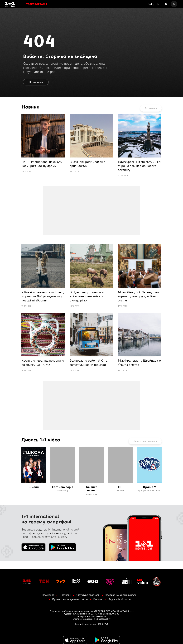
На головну (36, 82)
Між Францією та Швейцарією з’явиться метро (139, 363)
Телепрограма (37, 4)
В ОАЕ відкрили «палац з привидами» (87, 164)
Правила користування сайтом (70, 599)
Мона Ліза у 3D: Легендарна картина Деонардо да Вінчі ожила (138, 296)
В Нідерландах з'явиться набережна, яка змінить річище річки (87, 296)
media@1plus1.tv (102, 619)
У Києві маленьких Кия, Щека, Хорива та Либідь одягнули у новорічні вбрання (43, 296)
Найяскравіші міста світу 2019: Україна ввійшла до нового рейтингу (139, 166)
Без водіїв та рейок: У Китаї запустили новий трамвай (89, 363)
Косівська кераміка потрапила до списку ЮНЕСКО (43, 363)
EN (157, 4)
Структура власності (88, 595)
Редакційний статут (120, 599)
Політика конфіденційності (120, 595)
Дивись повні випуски (145, 441)
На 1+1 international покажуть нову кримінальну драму (42, 164)
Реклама (98, 599)
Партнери (65, 595)
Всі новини (151, 108)
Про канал (48, 595)
